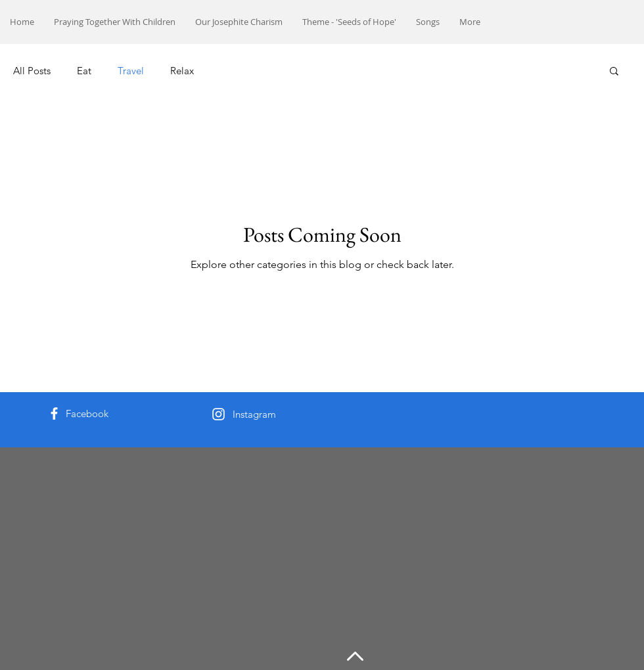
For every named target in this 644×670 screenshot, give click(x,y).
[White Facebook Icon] (54, 413)
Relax (182, 71)
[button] (614, 72)
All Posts (32, 71)
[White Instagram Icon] (218, 414)
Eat (84, 71)
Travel (131, 71)
